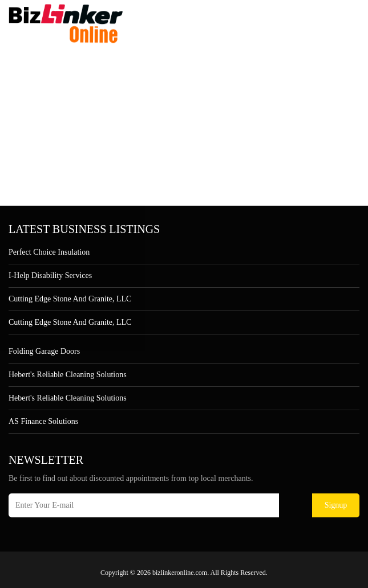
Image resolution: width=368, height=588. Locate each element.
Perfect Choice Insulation (49, 252)
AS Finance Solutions (43, 421)
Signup (336, 505)
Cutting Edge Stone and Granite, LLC (70, 299)
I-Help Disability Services (50, 275)
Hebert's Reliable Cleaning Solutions (68, 375)
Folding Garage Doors (44, 351)
